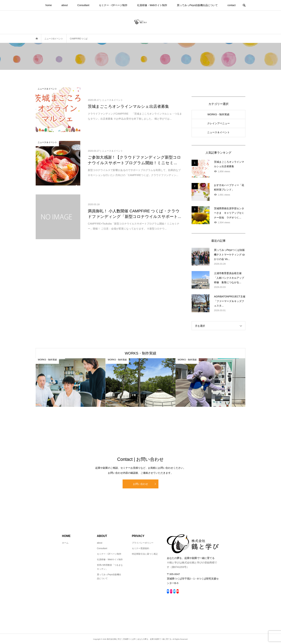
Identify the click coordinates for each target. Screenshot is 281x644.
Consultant (83, 5)
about (65, 5)
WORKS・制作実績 (219, 114)
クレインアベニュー (218, 123)
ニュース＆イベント (218, 132)
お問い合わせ (140, 484)
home (49, 5)
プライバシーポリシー (143, 543)
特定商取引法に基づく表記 (145, 554)
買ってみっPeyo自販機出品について (197, 5)
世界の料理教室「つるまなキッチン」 (110, 567)
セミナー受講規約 (140, 548)
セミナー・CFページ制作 (113, 5)
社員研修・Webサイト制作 (152, 5)
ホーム (65, 543)
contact (231, 5)
